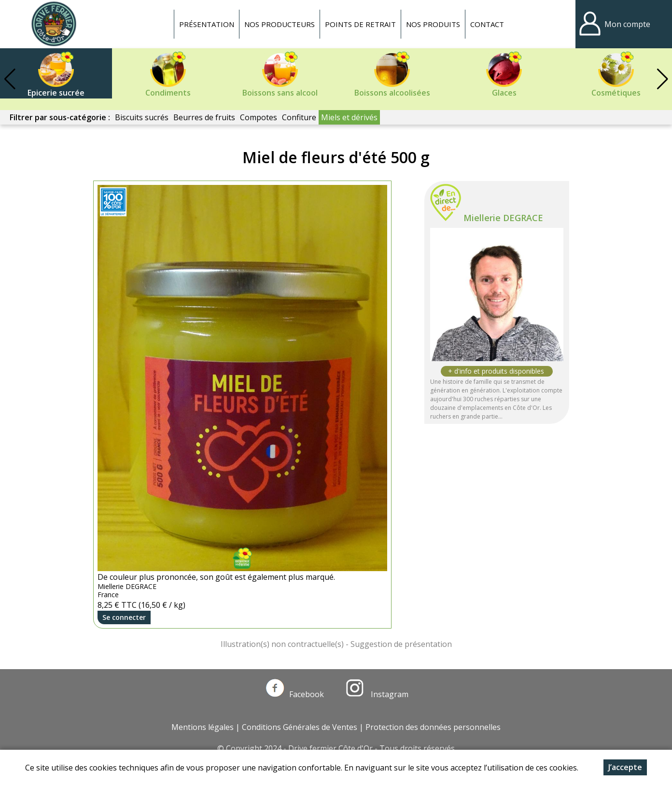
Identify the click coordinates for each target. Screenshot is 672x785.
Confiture (299, 117)
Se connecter (124, 617)
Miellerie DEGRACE (503, 218)
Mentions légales (203, 727)
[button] (662, 79)
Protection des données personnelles (433, 727)
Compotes (259, 117)
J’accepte (625, 767)
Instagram (377, 694)
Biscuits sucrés (142, 117)
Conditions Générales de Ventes (300, 727)
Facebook (295, 694)
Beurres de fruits (204, 117)
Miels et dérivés (349, 117)
